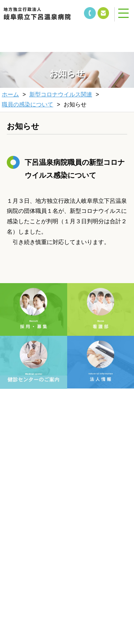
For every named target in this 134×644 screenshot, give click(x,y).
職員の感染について (28, 104)
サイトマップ (97, 512)
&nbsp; (46, 32)
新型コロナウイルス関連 (61, 94)
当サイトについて (97, 493)
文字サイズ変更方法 (37, 493)
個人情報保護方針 (37, 512)
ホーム (10, 94)
